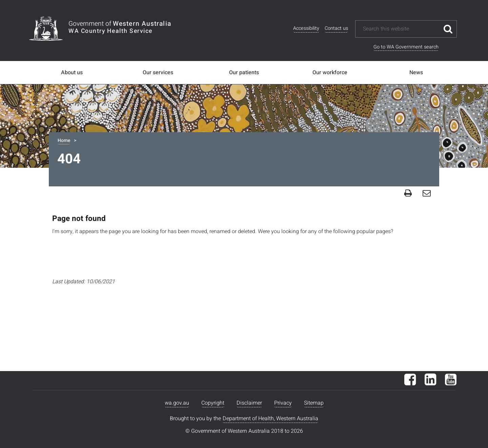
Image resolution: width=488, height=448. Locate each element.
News (416, 73)
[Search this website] (401, 29)
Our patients (244, 73)
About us (72, 73)
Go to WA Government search (406, 47)
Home (64, 140)
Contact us (336, 28)
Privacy (283, 403)
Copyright (213, 403)
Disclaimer (249, 403)
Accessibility (306, 28)
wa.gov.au (177, 403)
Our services (158, 73)
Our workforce (330, 73)
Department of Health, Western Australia (270, 419)
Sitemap (314, 403)
